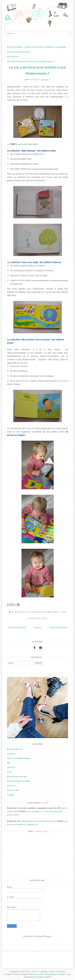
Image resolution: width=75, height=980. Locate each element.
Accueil (38, 627)
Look (9, 772)
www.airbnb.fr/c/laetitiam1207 (26, 824)
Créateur (11, 754)
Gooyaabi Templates (43, 977)
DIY (9, 763)
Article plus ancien (58, 627)
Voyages (11, 795)
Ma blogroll (13, 56)
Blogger (48, 936)
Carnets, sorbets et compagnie (36, 971)
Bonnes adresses (15, 749)
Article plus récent (17, 627)
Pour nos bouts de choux (19, 781)
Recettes (11, 785)
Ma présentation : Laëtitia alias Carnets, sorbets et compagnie (37, 47)
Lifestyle (11, 767)
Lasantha (40, 974)
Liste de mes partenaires (19, 52)
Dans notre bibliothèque (49, 612)
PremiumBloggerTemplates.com (58, 974)
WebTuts (17, 974)
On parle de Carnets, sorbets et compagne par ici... (31, 61)
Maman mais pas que (17, 776)
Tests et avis (13, 790)
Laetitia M (35, 80)
